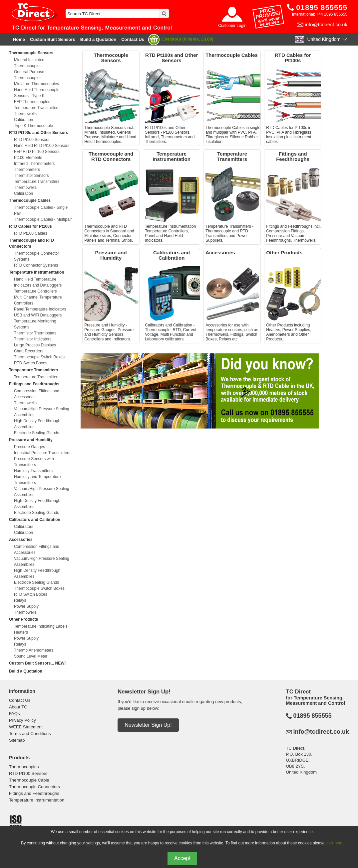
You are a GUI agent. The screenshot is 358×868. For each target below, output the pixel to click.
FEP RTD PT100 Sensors (37, 152)
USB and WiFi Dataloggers (38, 315)
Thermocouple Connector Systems (36, 256)
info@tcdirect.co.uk (326, 24)
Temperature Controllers (35, 291)
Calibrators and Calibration (35, 520)
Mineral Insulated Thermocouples (29, 63)
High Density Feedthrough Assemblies (37, 424)
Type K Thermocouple (33, 126)
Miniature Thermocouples (36, 84)
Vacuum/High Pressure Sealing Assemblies (42, 412)
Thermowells (25, 114)
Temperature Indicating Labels (41, 626)
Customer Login (232, 26)
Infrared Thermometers (34, 164)
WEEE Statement (26, 727)
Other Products (23, 619)
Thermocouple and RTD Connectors (31, 243)
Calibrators (24, 527)
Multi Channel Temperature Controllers (38, 300)
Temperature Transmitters (37, 108)
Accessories (21, 540)
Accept (182, 858)
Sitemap (17, 740)
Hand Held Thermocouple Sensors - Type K (37, 93)
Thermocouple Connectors (34, 787)
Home (19, 39)
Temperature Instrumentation (37, 272)
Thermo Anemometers (34, 650)
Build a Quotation (98, 39)
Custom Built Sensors (53, 39)
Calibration (23, 120)
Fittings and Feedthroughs (34, 384)
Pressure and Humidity (31, 440)
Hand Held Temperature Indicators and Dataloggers (38, 282)
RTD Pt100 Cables (31, 233)
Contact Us (133, 39)
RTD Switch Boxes (31, 363)
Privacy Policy (22, 720)
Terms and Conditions (30, 734)
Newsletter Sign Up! (148, 725)
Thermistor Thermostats (35, 333)
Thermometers (27, 170)
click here (334, 843)
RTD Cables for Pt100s (30, 226)
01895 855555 (313, 716)
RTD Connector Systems (36, 265)
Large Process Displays (35, 345)
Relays (20, 600)
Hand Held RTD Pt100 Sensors (42, 146)
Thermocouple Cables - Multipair (43, 219)
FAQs (14, 714)
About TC (18, 707)
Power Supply (26, 606)
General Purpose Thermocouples (29, 75)
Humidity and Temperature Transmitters (37, 480)
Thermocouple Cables (30, 200)
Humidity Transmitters (33, 471)
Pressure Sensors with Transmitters (34, 462)
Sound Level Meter (31, 656)
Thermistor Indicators (33, 339)
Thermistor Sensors (31, 176)
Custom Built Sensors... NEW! (37, 663)
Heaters (21, 632)
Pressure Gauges (29, 447)
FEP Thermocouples (32, 102)
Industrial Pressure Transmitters (42, 453)
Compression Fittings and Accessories (37, 394)
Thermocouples (24, 767)
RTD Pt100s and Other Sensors (38, 133)
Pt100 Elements (28, 158)
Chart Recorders (29, 351)
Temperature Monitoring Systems (35, 324)
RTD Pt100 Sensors (32, 140)
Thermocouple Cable (29, 780)
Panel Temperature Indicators (40, 309)
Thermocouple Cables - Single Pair (41, 210)
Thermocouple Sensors (31, 53)
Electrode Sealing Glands (36, 433)
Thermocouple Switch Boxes (39, 357)
